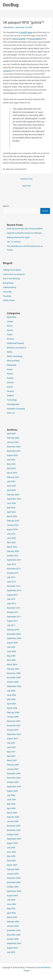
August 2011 (12, 621)
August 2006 (12, 791)
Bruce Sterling (36, 39)
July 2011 (11, 625)
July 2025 (11, 460)
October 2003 (13, 939)
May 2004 (11, 909)
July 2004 (11, 900)
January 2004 (13, 926)
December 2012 (14, 586)
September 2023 (14, 499)
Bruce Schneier (19, 39)
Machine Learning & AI (16, 348)
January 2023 (13, 525)
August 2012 (12, 595)
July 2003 (11, 952)
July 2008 (11, 691)
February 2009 (13, 669)
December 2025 (14, 447)
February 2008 (13, 712)
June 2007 (11, 747)
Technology (12, 400)
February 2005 (13, 869)
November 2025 (14, 451)
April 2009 (11, 660)
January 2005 (13, 874)
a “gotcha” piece (25, 32)
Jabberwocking (10, 287)
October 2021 (13, 556)
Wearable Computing (16, 409)
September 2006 (14, 786)
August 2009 (12, 643)
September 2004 (14, 891)
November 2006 (14, 778)
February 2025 (13, 477)
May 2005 (11, 856)
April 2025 (11, 468)
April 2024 (11, 490)
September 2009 (14, 638)
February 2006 (13, 817)
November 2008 (14, 677)
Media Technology (15, 356)
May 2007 (11, 752)
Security (10, 391)
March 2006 (12, 813)
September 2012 (14, 590)
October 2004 (13, 887)
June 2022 (11, 538)
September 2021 (14, 560)
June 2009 (11, 651)
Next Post (27, 186)
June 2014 (11, 564)
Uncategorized (13, 404)
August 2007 (12, 738)
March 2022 (12, 547)
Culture (10, 321)
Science (10, 382)
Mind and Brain (13, 361)
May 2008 (11, 699)
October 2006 (13, 782)
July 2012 (11, 599)
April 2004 (11, 913)
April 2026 (11, 434)
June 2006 (11, 799)
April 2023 (11, 512)
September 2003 (14, 943)
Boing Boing (8, 283)
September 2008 (14, 686)
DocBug (11, 5)
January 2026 (13, 442)
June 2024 (11, 486)
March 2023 (12, 516)
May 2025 (11, 464)
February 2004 (13, 922)
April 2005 (11, 861)
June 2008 (11, 695)
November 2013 (14, 569)
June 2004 (11, 904)
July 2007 (11, 743)
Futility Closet (9, 300)
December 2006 (14, 773)
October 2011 (13, 612)
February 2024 (13, 495)
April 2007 (11, 756)
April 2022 (11, 542)
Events (10, 326)
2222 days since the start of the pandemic (25, 229)
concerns (7, 71)
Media (9, 352)
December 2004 (14, 878)
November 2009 (14, 634)
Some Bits (7, 292)
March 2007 (12, 760)
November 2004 (14, 882)
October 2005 (13, 834)
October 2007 (13, 730)
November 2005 (14, 830)
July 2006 (11, 795)
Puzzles (10, 378)
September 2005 (14, 839)
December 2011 (14, 608)
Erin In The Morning (11, 278)
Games (10, 330)
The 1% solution (14, 242)
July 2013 (11, 577)
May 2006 (11, 804)
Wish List (11, 413)
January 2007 (13, 769)
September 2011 (14, 617)
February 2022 (13, 551)
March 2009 (12, 664)
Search (6, 206)
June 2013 (11, 582)
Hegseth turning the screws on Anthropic (24, 233)
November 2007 (14, 725)
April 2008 (11, 704)
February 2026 (13, 438)
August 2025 (12, 455)
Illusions (10, 339)
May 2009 (11, 656)
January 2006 (13, 821)
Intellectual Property (15, 343)
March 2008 (12, 708)
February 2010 (13, 630)
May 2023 (11, 508)
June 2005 (11, 852)
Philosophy (12, 365)
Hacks (9, 334)
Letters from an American (14, 274)
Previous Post (27, 179)
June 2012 (11, 603)
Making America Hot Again (18, 237)
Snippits (10, 395)
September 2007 (14, 734)
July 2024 (11, 481)
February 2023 (13, 521)
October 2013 (13, 573)
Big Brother (9, 27)
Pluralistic (7, 296)
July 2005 (11, 847)
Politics (10, 374)
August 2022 (12, 529)
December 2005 (14, 826)
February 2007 (13, 765)
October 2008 (13, 682)
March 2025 (12, 473)
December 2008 (14, 673)
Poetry (10, 369)
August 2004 (12, 895)
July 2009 (11, 647)
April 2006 (11, 808)
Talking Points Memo (12, 270)
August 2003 (12, 948)
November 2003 (14, 935)
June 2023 (11, 503)
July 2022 (11, 534)
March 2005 (12, 865)
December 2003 (14, 930)
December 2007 (14, 721)
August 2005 (12, 843)
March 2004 (12, 917)
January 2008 (13, 717)
